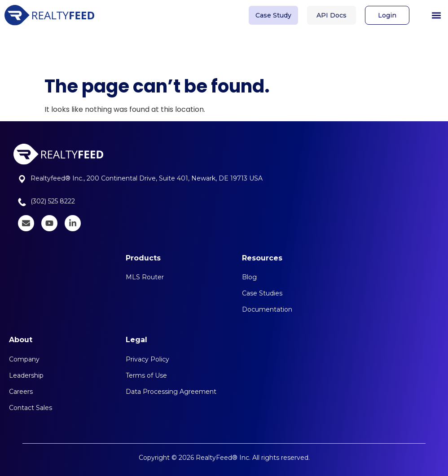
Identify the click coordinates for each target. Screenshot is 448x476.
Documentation (267, 309)
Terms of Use (146, 375)
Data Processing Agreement (171, 392)
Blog (249, 277)
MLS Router (145, 277)
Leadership (26, 375)
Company (24, 359)
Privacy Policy (147, 359)
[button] (436, 13)
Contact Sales (31, 408)
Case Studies (262, 293)
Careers (21, 392)
